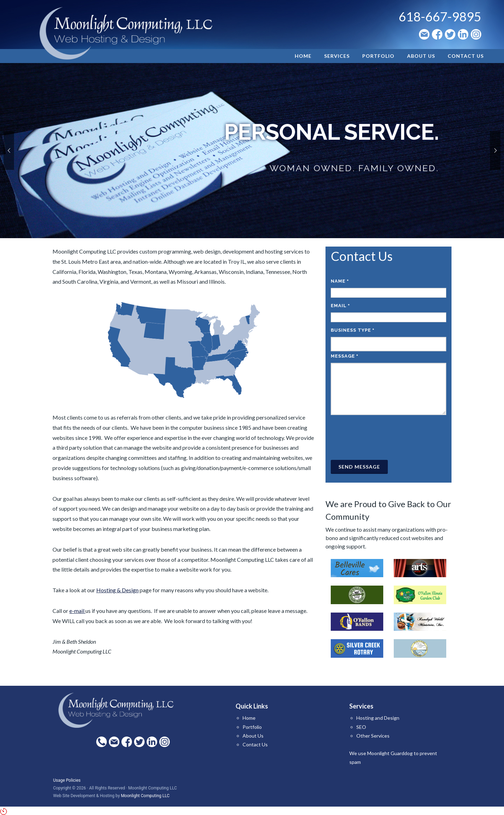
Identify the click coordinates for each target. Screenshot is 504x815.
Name (340, 281)
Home (249, 718)
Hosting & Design (117, 590)
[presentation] (384, 437)
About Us (253, 736)
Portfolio (252, 727)
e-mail (77, 611)
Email (340, 306)
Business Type (353, 330)
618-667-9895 (440, 16)
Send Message (359, 467)
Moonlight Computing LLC (145, 796)
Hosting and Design (378, 718)
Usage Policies (67, 780)
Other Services (373, 736)
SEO (361, 727)
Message (345, 356)
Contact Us (255, 744)
